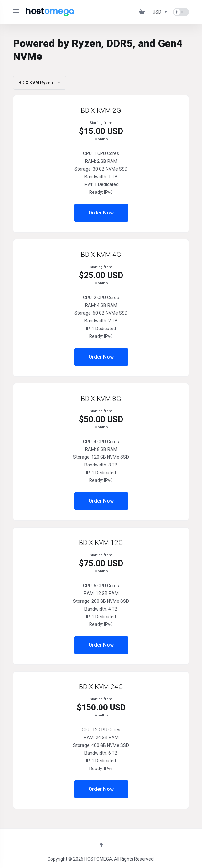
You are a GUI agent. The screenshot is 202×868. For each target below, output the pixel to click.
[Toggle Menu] (15, 12)
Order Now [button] (101, 213)
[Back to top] (101, 844)
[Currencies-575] (160, 12)
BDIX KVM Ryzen (40, 83)
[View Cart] (143, 12)
